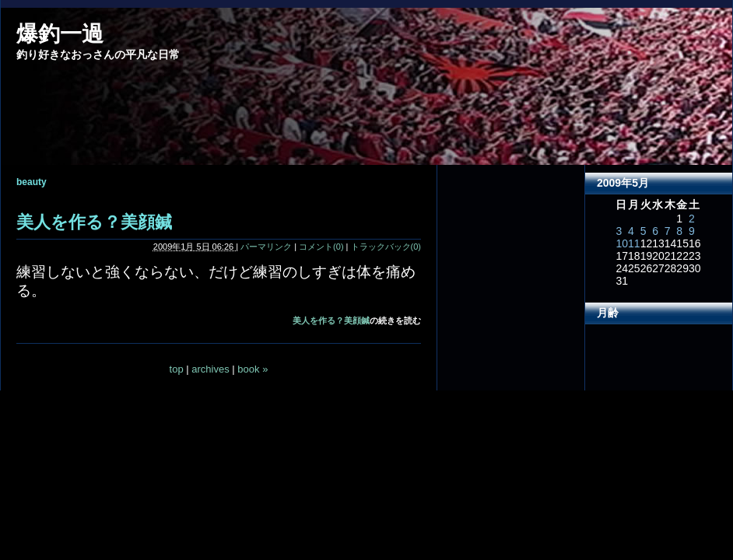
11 (634, 243)
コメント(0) (321, 247)
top (177, 369)
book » (253, 369)
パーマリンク (266, 247)
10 (622, 243)
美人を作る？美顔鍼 (94, 222)
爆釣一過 (60, 34)
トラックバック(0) (386, 247)
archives (210, 369)
